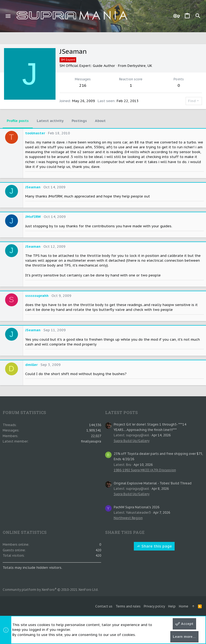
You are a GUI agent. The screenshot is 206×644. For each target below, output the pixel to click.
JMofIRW (33, 217)
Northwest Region (128, 518)
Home (184, 606)
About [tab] (100, 121)
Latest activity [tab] (50, 121)
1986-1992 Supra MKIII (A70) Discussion (145, 470)
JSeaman (33, 187)
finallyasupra (91, 441)
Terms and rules (128, 606)
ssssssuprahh (37, 296)
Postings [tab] (79, 121)
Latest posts (122, 412)
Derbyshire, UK (140, 66)
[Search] (198, 16)
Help (172, 606)
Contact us (104, 606)
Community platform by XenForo (51, 590)
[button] (8, 16)
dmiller (31, 365)
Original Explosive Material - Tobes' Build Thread (153, 483)
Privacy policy (154, 606)
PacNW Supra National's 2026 (137, 507)
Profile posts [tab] (18, 121)
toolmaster (35, 133)
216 (83, 85)
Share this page (154, 546)
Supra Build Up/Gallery (132, 441)
